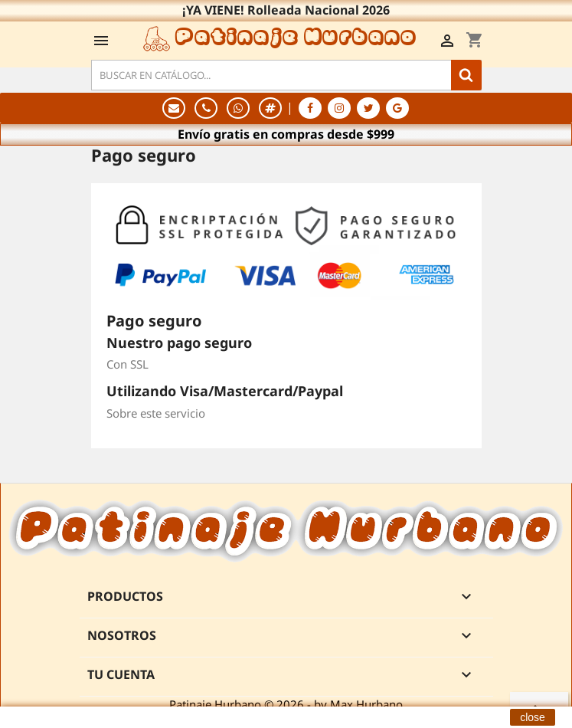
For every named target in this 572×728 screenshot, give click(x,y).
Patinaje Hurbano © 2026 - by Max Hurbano (286, 704)
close (533, 717)
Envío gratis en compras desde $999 (286, 134)
